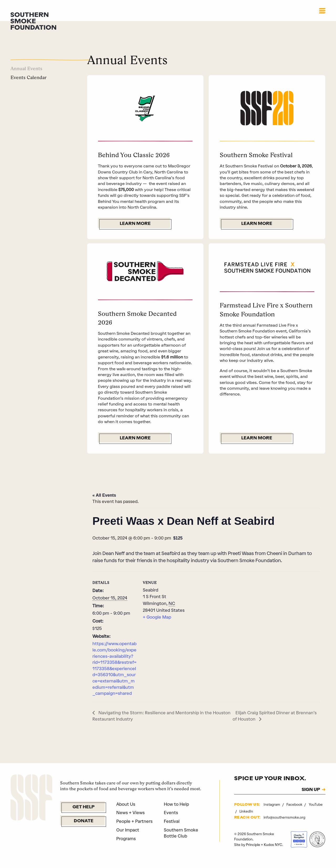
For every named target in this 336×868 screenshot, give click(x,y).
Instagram (272, 814)
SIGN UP (311, 799)
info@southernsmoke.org (284, 827)
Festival (172, 831)
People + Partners (134, 831)
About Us (126, 814)
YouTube (316, 814)
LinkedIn (246, 821)
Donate (84, 831)
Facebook (295, 814)
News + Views (130, 822)
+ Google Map (157, 627)
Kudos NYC (273, 854)
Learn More (135, 224)
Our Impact (128, 840)
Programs (126, 848)
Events (171, 822)
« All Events (104, 505)
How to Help (176, 814)
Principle (253, 854)
